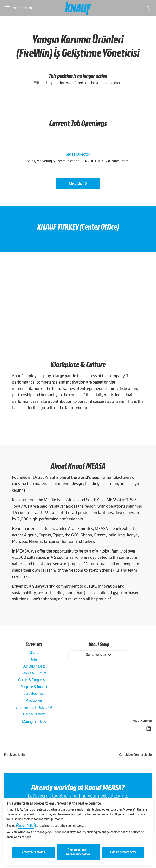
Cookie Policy (26, 826)
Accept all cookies (33, 852)
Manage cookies (34, 722)
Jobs (34, 659)
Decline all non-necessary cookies (78, 852)
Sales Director (78, 154)
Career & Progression (34, 680)
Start (34, 653)
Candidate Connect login (136, 755)
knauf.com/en (142, 720)
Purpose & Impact (34, 687)
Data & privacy (34, 714)
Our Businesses (34, 666)
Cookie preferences (123, 852)
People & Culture (34, 673)
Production (34, 700)
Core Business (34, 693)
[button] (148, 8)
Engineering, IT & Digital (34, 707)
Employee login (14, 755)
